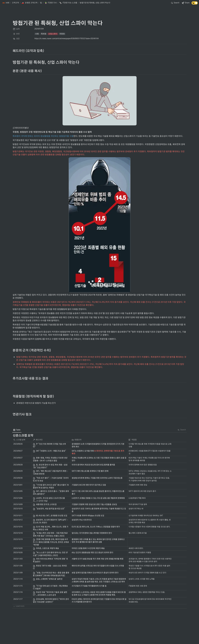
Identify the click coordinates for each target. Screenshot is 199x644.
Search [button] (182, 430)
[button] (6, 3)
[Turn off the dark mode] (195, 4)
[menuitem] (17, 430)
